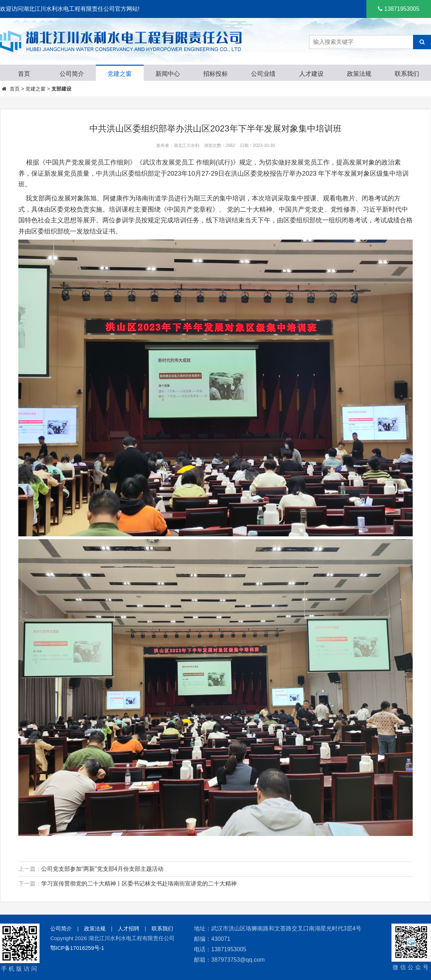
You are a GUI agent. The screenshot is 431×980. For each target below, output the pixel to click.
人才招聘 (129, 928)
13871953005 (398, 9)
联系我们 (162, 928)
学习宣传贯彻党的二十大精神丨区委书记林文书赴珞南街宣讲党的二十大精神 (139, 884)
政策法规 (95, 928)
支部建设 (61, 89)
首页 (15, 89)
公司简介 (61, 928)
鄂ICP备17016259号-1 (77, 948)
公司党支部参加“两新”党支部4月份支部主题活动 (102, 869)
